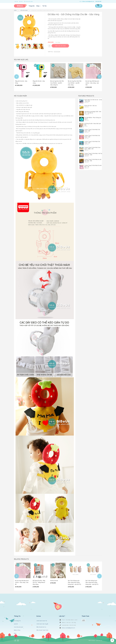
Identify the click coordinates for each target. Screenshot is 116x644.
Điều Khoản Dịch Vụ (41, 627)
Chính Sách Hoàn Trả (42, 621)
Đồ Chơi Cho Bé (24, 10)
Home (15, 10)
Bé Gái (16, 1)
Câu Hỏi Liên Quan (19, 627)
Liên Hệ (16, 624)
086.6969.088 (98, 1)
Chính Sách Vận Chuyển (42, 624)
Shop (38, 6)
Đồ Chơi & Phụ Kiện (28, 1)
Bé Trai (21, 1)
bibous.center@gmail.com (88, 1)
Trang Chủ (32, 6)
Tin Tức (44, 6)
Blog (15, 633)
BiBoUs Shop (17, 630)
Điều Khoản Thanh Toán (42, 630)
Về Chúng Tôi (17, 621)
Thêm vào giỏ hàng (60, 46)
